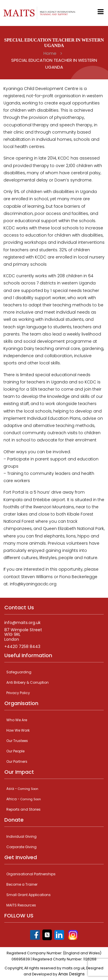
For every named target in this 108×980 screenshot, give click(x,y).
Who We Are (17, 720)
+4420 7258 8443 (22, 647)
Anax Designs (71, 974)
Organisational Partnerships (31, 874)
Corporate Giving (21, 847)
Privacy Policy (18, 693)
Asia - (22, 789)
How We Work (18, 730)
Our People (15, 751)
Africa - (24, 799)
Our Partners (17, 761)
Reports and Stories (23, 809)
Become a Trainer (22, 884)
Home (50, 53)
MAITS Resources (21, 905)
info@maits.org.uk (22, 623)
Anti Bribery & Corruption (28, 682)
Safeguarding (19, 672)
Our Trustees (17, 741)
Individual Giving (21, 836)
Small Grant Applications (29, 895)
